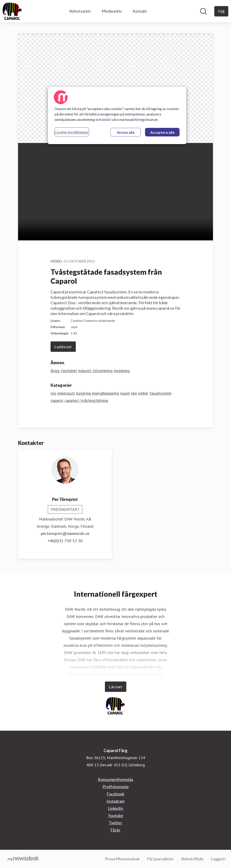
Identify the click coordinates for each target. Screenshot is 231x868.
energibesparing (106, 393)
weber (143, 393)
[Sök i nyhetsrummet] (203, 11)
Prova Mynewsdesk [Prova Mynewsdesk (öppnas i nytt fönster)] (122, 859)
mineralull (66, 393)
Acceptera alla (162, 132)
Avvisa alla (126, 132)
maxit (125, 393)
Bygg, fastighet (64, 371)
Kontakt (140, 11)
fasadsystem (161, 393)
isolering (83, 393)
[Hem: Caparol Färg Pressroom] (12, 11)
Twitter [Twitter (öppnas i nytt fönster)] (115, 823)
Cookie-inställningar (72, 132)
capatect (72, 400)
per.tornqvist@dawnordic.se (65, 533)
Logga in (218, 859)
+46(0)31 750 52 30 (65, 541)
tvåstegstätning (94, 400)
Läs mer (116, 687)
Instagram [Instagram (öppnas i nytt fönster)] (115, 801)
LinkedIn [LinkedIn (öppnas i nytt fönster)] (115, 808)
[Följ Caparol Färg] (221, 11)
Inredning (122, 371)
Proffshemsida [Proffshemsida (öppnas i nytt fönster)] (116, 787)
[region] (117, 115)
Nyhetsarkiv (80, 11)
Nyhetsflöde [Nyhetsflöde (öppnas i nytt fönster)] (192, 859)
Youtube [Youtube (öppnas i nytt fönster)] (116, 815)
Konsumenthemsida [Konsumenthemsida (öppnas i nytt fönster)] (115, 779)
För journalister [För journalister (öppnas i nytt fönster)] (160, 859)
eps (134, 393)
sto (53, 393)
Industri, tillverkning (95, 371)
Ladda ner (63, 347)
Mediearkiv (112, 11)
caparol (57, 400)
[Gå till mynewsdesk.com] (23, 859)
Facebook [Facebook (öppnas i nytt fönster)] (115, 794)
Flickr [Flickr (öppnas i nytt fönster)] (115, 830)
